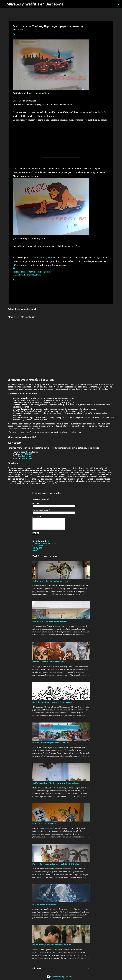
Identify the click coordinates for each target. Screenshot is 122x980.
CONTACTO (37, 548)
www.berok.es (26, 458)
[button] (14, 34)
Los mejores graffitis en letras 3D (45, 904)
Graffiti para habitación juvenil (44, 824)
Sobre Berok (38, 546)
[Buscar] (119, 4)
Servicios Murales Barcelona (44, 543)
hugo (23, 272)
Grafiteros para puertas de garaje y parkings (50, 621)
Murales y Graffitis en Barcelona (35, 4)
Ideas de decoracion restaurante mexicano (49, 662)
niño (39, 272)
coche (16, 272)
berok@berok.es (25, 456)
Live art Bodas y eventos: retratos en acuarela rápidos (53, 945)
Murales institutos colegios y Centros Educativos (51, 743)
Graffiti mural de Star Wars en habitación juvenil (51, 581)
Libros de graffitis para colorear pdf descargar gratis (53, 702)
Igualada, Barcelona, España (30, 275)
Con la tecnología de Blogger (61, 977)
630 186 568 (27, 454)
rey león (47, 272)
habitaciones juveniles (44, 257)
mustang (32, 272)
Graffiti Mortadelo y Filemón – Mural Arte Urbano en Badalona (57, 783)
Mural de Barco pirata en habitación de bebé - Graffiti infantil (56, 864)
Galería (35, 550)
